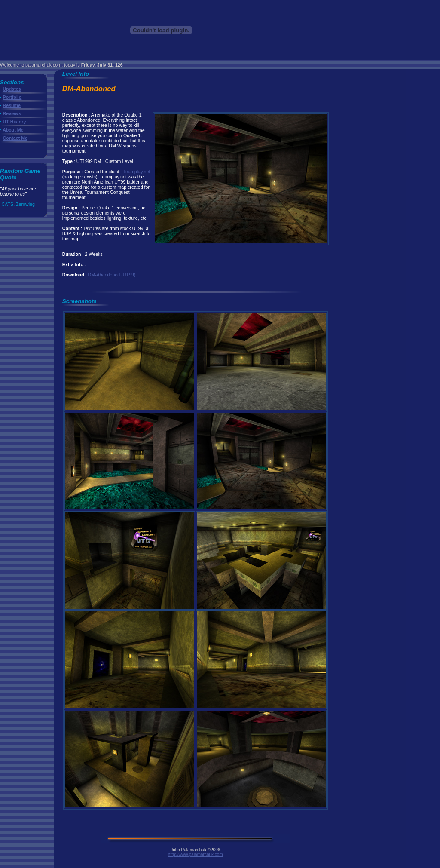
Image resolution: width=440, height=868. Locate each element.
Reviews (12, 113)
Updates (12, 89)
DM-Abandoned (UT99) (112, 275)
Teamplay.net (137, 172)
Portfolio (12, 97)
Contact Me (15, 138)
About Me (13, 130)
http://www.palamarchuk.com (196, 854)
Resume (12, 105)
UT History (15, 122)
